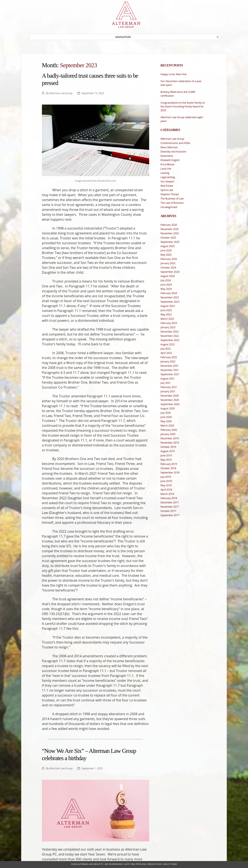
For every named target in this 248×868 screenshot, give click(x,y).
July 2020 (166, 413)
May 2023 (166, 314)
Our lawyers (167, 181)
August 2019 (168, 451)
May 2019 (166, 460)
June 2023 (166, 310)
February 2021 (169, 387)
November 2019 (170, 443)
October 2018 (168, 468)
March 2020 (167, 426)
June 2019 (166, 455)
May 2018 (166, 485)
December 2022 (170, 332)
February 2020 (169, 430)
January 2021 (168, 391)
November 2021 (170, 370)
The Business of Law (172, 199)
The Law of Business (172, 203)
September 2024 (170, 272)
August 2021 (168, 379)
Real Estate (167, 186)
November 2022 (170, 336)
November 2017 (170, 507)
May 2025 (166, 255)
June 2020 (166, 417)
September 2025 (170, 242)
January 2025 (168, 263)
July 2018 (166, 477)
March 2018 (167, 494)
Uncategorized (169, 207)
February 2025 (169, 259)
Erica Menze (167, 164)
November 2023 (170, 297)
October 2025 (168, 238)
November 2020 (170, 400)
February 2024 (169, 293)
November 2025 (170, 233)
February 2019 (169, 464)
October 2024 (168, 268)
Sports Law (167, 190)
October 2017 (168, 511)
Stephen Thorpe (170, 194)
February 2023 (169, 323)
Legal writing (168, 177)
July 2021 (166, 383)
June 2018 (166, 481)
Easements (167, 156)
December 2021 (170, 366)
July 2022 (166, 349)
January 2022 (168, 361)
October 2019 (168, 447)
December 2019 (170, 438)
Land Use (166, 169)
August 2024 (168, 276)
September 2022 (170, 340)
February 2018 (169, 498)
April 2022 (166, 353)
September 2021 (170, 374)
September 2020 (170, 404)
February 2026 (169, 225)
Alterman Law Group (61, 93)
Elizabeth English (170, 160)
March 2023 (167, 319)
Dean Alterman (169, 147)
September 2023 (170, 302)
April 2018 (166, 490)
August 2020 (168, 408)
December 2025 (170, 229)
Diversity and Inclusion (173, 152)
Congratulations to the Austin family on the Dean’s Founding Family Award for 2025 (183, 106)
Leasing (165, 173)
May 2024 (166, 289)
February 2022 (169, 357)
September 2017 (170, 515)
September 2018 (170, 473)
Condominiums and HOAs (175, 143)
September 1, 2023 (93, 768)
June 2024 (166, 285)
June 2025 (166, 250)
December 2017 (170, 502)
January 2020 (168, 434)
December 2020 (170, 396)
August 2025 (168, 246)
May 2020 (166, 421)
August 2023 (168, 306)
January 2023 (168, 327)
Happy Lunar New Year (174, 74)
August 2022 (168, 344)
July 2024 (166, 280)
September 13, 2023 (94, 93)
